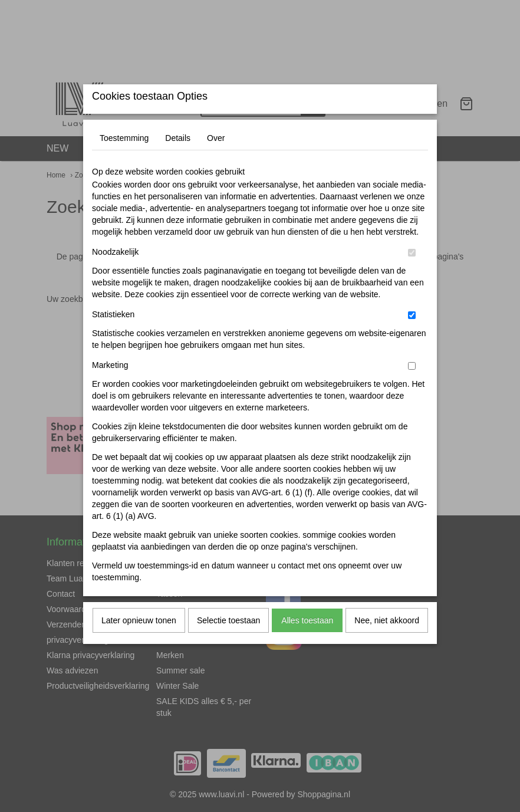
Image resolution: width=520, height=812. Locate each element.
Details (178, 161)
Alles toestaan (307, 643)
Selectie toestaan (228, 643)
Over (216, 161)
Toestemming (124, 161)
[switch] (412, 276)
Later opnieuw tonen (139, 643)
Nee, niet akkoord (387, 643)
